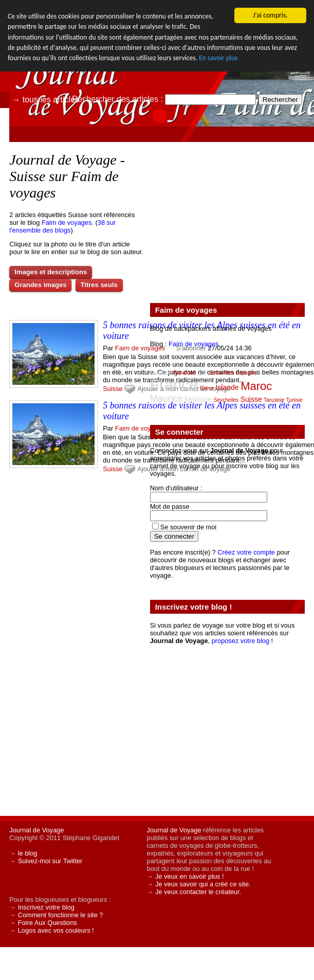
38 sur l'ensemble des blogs (62, 226)
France (174, 385)
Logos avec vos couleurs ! (56, 930)
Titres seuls (99, 285)
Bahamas (184, 373)
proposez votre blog (241, 641)
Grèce (207, 388)
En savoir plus (218, 58)
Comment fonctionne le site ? (61, 915)
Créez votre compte (246, 552)
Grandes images (40, 285)
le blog (28, 853)
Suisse (113, 389)
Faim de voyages (67, 222)
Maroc (256, 386)
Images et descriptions (51, 272)
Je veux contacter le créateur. (198, 892)
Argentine (161, 373)
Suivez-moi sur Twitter (50, 861)
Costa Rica (222, 373)
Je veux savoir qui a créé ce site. (203, 884)
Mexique (198, 399)
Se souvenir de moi (189, 527)
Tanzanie (274, 400)
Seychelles (226, 400)
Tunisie (294, 400)
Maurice (167, 399)
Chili (202, 373)
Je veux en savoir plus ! (190, 876)
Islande (227, 387)
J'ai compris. (270, 15)
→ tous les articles (45, 100)
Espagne (246, 373)
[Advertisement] (227, 217)
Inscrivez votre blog (46, 907)
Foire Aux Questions (48, 923)
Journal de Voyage (36, 830)
